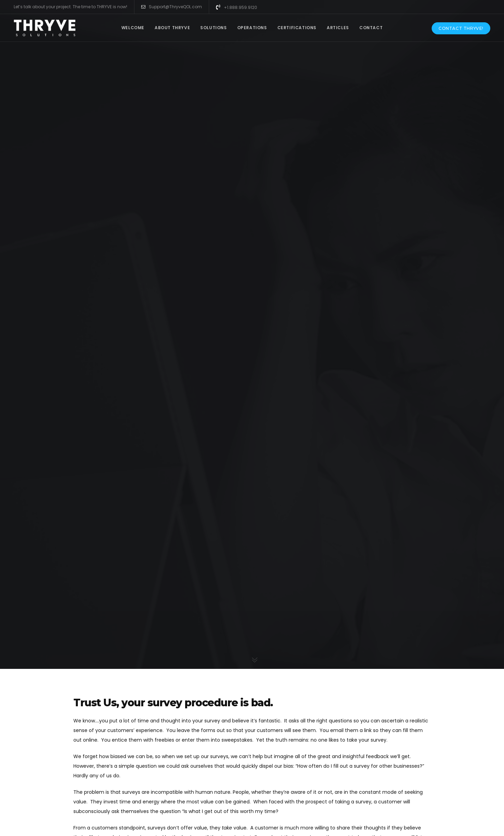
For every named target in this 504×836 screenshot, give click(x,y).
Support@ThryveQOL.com (172, 7)
